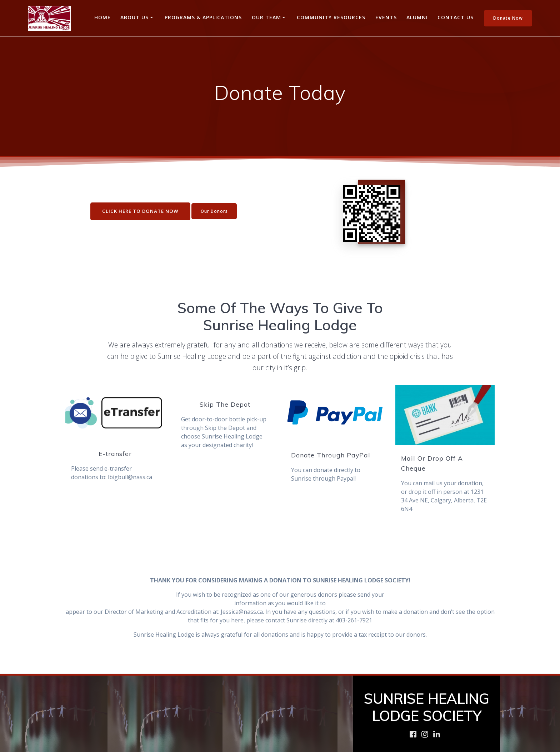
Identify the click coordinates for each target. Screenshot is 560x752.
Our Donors (214, 211)
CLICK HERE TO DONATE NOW (138, 211)
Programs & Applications (203, 17)
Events (386, 17)
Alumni (417, 17)
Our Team (266, 17)
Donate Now (508, 18)
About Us (134, 17)
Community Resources (331, 17)
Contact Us (456, 17)
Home (102, 17)
